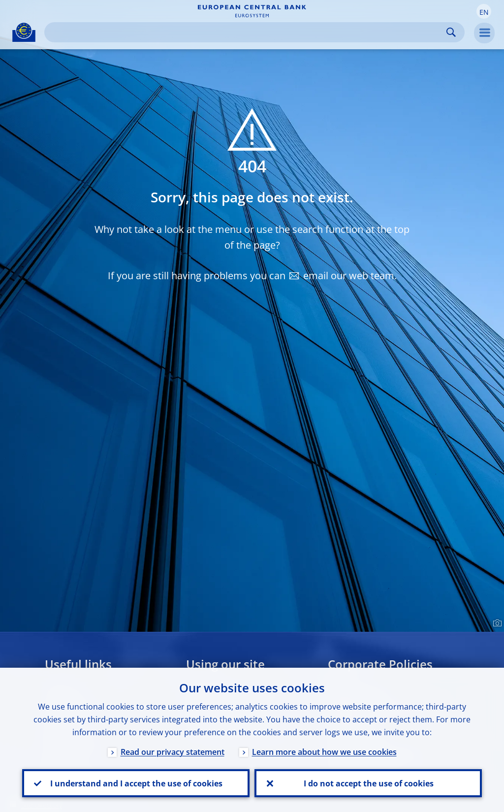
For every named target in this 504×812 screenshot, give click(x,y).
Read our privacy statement (173, 751)
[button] (484, 11)
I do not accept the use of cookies (368, 783)
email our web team (349, 276)
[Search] (247, 32)
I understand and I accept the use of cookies (136, 783)
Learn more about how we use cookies (324, 751)
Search (451, 32)
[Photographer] (496, 623)
